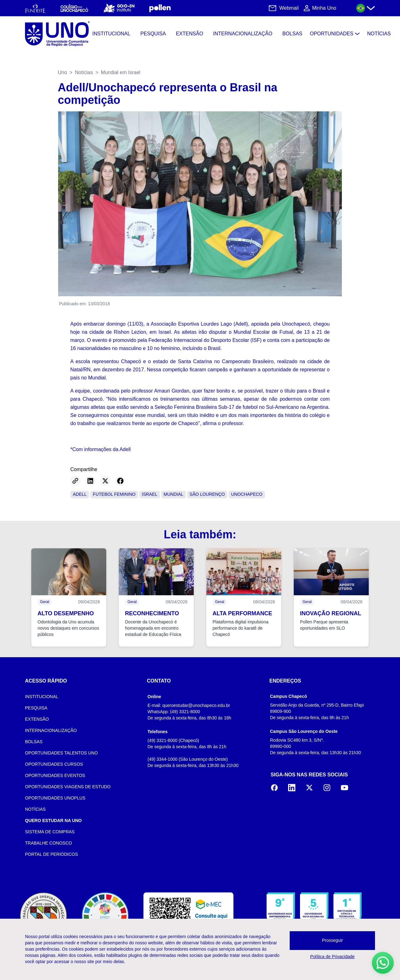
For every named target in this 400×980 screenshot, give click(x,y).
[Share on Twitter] (105, 481)
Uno (62, 72)
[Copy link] (75, 481)
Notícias (84, 72)
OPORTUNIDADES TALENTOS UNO (61, 753)
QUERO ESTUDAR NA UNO (53, 820)
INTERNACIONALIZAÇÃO (51, 730)
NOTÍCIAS (35, 809)
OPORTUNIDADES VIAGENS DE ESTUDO (68, 787)
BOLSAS (34, 742)
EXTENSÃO (37, 719)
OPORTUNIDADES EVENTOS (55, 775)
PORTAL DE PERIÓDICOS (51, 854)
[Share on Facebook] (120, 481)
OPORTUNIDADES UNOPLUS (55, 798)
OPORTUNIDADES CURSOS (54, 764)
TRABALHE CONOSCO (48, 843)
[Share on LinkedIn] (90, 481)
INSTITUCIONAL (42, 697)
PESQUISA (36, 708)
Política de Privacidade (332, 957)
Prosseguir (332, 940)
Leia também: (200, 534)
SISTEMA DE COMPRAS (50, 832)
